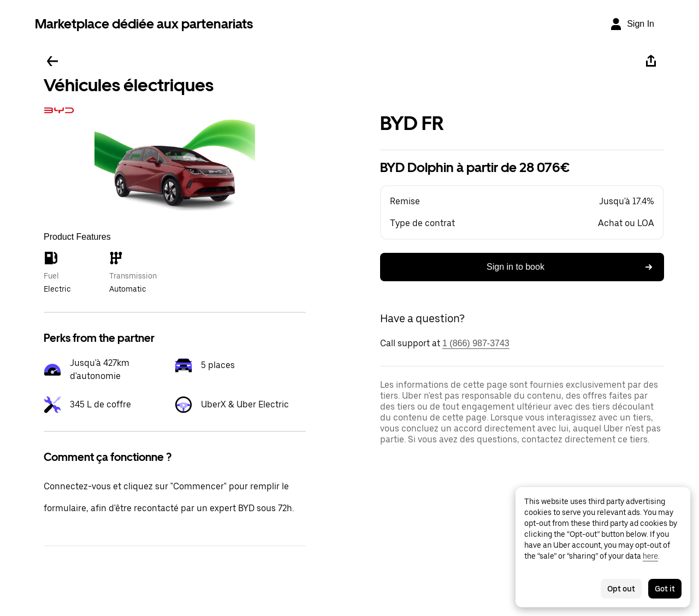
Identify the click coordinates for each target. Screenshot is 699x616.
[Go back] (52, 61)
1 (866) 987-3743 (476, 343)
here (650, 556)
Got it (665, 589)
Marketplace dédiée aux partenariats (144, 24)
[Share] (651, 61)
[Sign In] (632, 24)
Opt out (621, 589)
